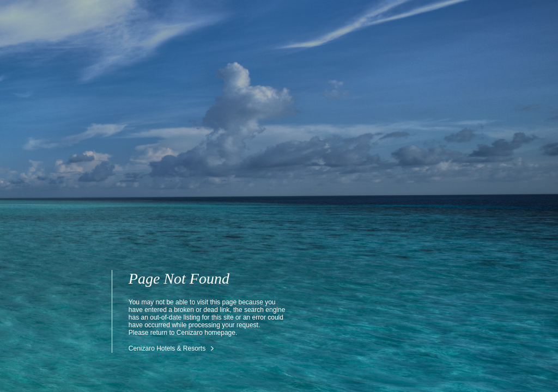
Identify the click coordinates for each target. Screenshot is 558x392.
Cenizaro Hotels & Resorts (167, 348)
